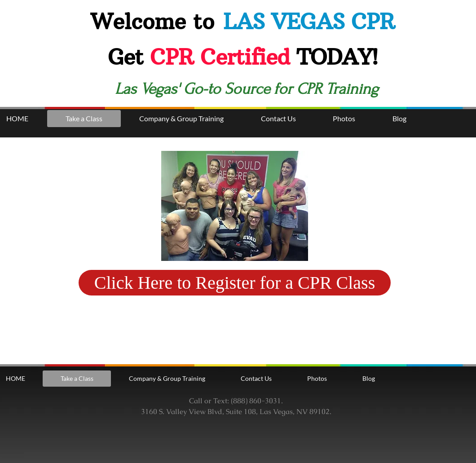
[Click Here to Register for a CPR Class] (235, 283)
